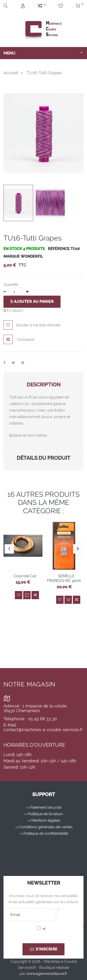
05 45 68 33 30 (42, 719)
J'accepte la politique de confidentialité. (42, 935)
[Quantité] (16, 292)
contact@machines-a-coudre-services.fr (43, 730)
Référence (59, 249)
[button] (78, 549)
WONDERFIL (32, 256)
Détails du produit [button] (43, 458)
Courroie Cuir (25, 576)
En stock (13, 249)
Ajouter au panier (32, 302)
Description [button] (44, 385)
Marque (12, 256)
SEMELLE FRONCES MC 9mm (64, 578)
